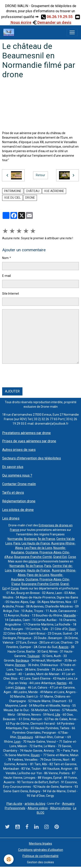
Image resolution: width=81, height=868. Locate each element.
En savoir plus (13, 467)
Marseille (70, 615)
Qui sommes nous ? (17, 475)
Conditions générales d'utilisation (41, 850)
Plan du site (14, 804)
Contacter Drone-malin (19, 484)
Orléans (20, 688)
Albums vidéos (38, 808)
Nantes (62, 683)
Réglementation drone (19, 501)
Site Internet (11, 294)
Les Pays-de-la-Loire (38, 548)
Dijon (72, 629)
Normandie (15, 539)
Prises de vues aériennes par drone (29, 441)
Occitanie (32, 552)
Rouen (35, 755)
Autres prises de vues (19, 450)
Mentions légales (40, 844)
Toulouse (33, 656)
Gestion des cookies (40, 862)
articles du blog (35, 804)
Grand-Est (60, 557)
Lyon (17, 742)
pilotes (33, 561)
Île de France (47, 539)
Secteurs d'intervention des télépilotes (32, 458)
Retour (40, 175)
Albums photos (60, 808)
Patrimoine (13, 191)
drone (30, 198)
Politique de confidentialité (40, 856)
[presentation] (35, 376)
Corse (72, 557)
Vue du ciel (12, 198)
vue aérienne (54, 191)
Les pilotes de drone (18, 510)
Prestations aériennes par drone (26, 433)
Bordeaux (22, 660)
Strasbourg (25, 737)
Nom (5, 258)
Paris (17, 543)
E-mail (6, 276)
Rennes (20, 665)
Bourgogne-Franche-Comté (33, 557)
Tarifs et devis (13, 493)
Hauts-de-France (38, 570)
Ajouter (12, 391)
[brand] (10, 32)
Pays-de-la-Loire (38, 575)
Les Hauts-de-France (36, 543)
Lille (58, 715)
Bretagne (30, 539)
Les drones (11, 518)
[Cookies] (9, 859)
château (33, 191)
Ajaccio (64, 647)
